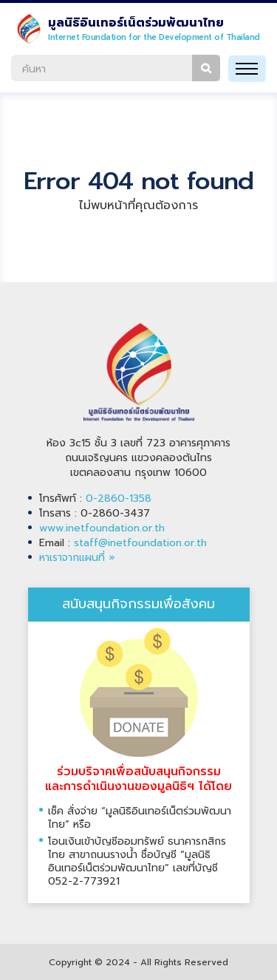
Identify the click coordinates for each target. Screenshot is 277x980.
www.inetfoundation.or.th (102, 528)
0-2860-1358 (119, 498)
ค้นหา (206, 68)
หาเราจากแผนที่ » (77, 558)
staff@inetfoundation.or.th (140, 543)
